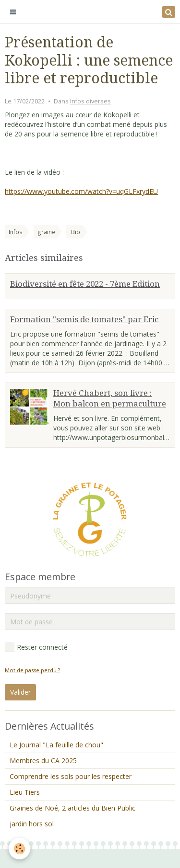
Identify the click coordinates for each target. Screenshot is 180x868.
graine (46, 232)
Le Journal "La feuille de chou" (56, 745)
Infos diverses (90, 101)
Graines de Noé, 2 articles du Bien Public (72, 808)
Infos (16, 232)
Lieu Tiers (25, 792)
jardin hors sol (32, 824)
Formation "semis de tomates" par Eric (84, 319)
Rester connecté (36, 647)
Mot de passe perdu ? (32, 670)
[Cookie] (19, 849)
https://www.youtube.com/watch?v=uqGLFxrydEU (81, 191)
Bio (76, 232)
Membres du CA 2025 (43, 761)
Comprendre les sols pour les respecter (71, 776)
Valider (20, 692)
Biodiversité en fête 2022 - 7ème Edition (85, 284)
